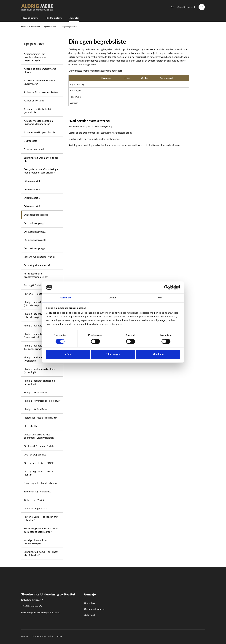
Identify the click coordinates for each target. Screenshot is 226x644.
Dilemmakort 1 (32, 181)
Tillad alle (158, 354)
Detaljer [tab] (113, 298)
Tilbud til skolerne (53, 18)
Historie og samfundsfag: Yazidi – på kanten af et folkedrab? (42, 530)
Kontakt (60, 636)
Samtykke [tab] (66, 298)
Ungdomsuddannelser (95, 609)
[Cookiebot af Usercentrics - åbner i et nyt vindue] (166, 287)
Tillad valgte (113, 354)
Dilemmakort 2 (32, 189)
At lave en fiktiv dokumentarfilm (41, 92)
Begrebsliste (31, 141)
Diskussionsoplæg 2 (35, 231)
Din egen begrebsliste (36, 215)
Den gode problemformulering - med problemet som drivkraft (41, 171)
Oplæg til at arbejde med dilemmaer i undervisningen (39, 436)
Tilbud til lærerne (30, 18)
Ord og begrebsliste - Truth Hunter (38, 473)
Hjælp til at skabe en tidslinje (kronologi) (39, 370)
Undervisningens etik (35, 508)
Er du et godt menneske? (37, 265)
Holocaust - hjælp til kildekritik (40, 418)
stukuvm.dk (90, 615)
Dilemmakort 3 (32, 198)
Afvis (68, 354)
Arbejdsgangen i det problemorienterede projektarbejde (35, 57)
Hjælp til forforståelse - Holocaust (42, 401)
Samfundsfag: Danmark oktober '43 (41, 159)
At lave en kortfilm (34, 100)
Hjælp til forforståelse (36, 392)
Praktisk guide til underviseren (40, 483)
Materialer (74, 18)
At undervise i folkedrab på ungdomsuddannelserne (38, 122)
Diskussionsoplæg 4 (35, 248)
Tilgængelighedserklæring (42, 636)
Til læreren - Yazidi (34, 500)
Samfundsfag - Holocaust (37, 491)
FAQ (172, 7)
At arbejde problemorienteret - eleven (40, 70)
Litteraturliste (31, 426)
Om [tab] (160, 298)
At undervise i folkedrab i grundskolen (37, 111)
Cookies (24, 636)
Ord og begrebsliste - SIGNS (39, 463)
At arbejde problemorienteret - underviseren (40, 82)
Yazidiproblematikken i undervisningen (36, 542)
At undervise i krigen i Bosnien (40, 132)
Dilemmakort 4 (32, 206)
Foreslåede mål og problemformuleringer (36, 275)
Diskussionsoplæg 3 (35, 240)
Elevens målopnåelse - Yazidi (39, 257)
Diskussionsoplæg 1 (35, 223)
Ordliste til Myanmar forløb (39, 446)
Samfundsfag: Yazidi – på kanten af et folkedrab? (41, 553)
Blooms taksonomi (34, 149)
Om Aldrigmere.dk (186, 7)
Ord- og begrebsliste (35, 454)
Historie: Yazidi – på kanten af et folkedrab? (41, 518)
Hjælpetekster (34, 44)
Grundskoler (90, 603)
